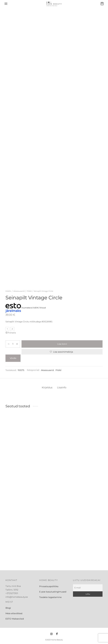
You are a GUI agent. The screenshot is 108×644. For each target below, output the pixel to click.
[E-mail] (88, 588)
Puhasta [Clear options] (12, 333)
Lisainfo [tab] (62, 387)
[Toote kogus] (13, 344)
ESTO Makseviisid (15, 619)
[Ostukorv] (102, 4)
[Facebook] (57, 634)
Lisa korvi (62, 344)
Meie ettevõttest (14, 613)
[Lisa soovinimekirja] (62, 352)
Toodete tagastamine (50, 597)
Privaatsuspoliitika (49, 586)
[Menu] (6, 4)
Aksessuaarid (19, 291)
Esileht (8, 291)
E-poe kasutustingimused (53, 592)
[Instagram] (51, 634)
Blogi (8, 608)
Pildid (29, 291)
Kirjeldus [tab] (47, 387)
